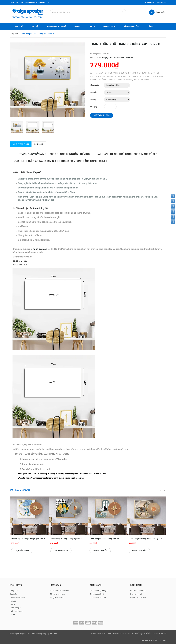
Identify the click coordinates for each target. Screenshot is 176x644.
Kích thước (94, 85)
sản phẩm (161, 12)
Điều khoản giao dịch (138, 591)
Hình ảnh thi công (132, 27)
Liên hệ (150, 27)
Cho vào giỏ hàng (102, 115)
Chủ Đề (92, 27)
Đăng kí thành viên (57, 597)
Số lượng (94, 107)
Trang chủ (18, 27)
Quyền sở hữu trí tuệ (138, 597)
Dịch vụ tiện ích (136, 594)
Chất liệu (94, 99)
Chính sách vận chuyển (99, 591)
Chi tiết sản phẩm (21, 144)
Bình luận (39, 144)
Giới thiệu (35, 27)
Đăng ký (162, 2)
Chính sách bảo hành (98, 597)
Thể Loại (77, 27)
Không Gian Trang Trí (56, 27)
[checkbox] (91, 474)
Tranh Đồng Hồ (110, 27)
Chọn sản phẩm (22, 551)
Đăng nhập (150, 2)
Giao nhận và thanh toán (59, 591)
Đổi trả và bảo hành (57, 594)
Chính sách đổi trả (97, 594)
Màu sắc (93, 92)
